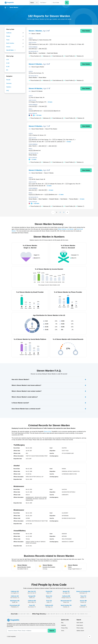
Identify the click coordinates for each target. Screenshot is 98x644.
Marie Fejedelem (43, 199)
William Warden (33, 53)
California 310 (15, 591)
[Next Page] (67, 212)
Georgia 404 (32, 596)
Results (8, 80)
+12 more (39, 115)
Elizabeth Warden (54, 199)
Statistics (9, 87)
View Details (86, 31)
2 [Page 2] (60, 212)
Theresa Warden (74, 199)
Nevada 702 (66, 591)
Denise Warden (33, 199)
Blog (62, 623)
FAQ (8, 91)
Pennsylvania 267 (15, 605)
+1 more (34, 159)
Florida (8, 36)
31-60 (8, 63)
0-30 (7, 60)
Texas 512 (49, 601)
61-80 (8, 67)
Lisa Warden (42, 53)
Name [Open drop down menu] (34, 3)
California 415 (15, 596)
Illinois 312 (49, 596)
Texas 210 (32, 605)
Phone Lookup (80, 628)
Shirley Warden (33, 155)
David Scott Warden (52, 53)
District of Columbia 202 (83, 591)
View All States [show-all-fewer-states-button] (11, 50)
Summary (9, 83)
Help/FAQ (63, 625)
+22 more (37, 203)
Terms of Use (47, 432)
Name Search (80, 623)
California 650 (32, 601)
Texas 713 (83, 596)
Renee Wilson (43, 78)
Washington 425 (15, 601)
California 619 (49, 605)
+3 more (69, 142)
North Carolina (10, 43)
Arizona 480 (83, 601)
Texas (8, 40)
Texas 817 (83, 605)
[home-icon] (5, 7)
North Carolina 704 (66, 605)
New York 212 (32, 591)
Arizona (8, 47)
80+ (7, 70)
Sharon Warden (33, 78)
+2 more (50, 102)
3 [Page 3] (64, 212)
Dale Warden (64, 199)
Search (52, 631)
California (9, 33)
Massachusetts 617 (66, 601)
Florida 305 (49, 591)
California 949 (66, 596)
